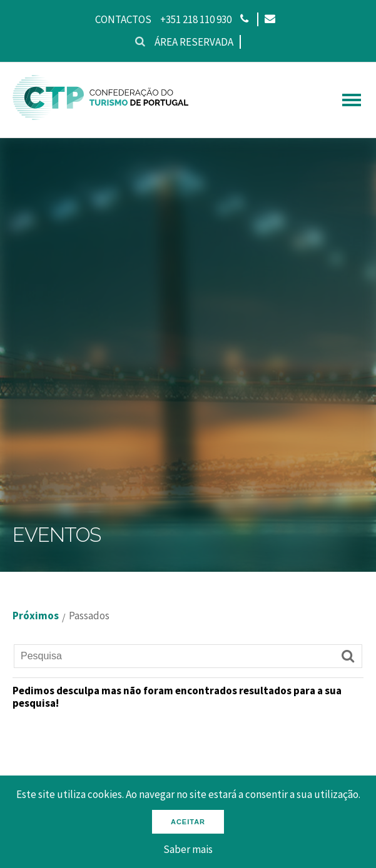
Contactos (123, 19)
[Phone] (244, 19)
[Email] (269, 19)
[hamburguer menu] (352, 100)
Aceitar (188, 822)
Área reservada (194, 42)
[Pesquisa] (188, 656)
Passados (89, 616)
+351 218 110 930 (196, 19)
